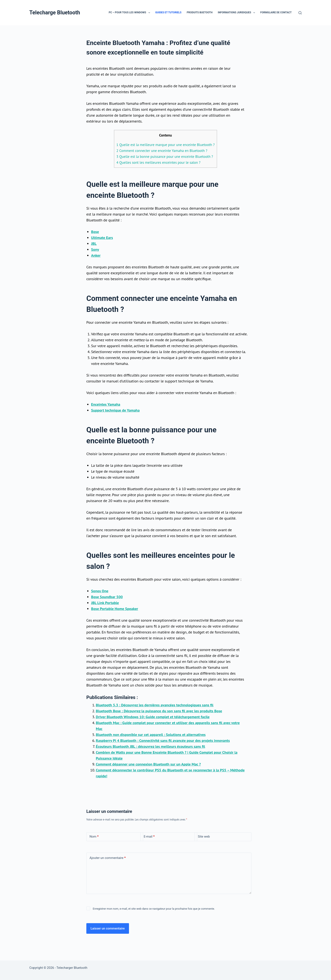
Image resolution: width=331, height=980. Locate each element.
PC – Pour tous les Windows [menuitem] (130, 13)
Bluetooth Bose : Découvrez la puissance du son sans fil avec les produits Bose (159, 711)
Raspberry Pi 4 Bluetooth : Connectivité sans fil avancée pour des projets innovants (163, 740)
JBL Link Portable (105, 603)
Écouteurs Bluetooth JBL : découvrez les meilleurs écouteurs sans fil (150, 746)
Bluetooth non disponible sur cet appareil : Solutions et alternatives (151, 735)
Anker (96, 255)
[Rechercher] (300, 13)
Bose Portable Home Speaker (115, 609)
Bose (95, 232)
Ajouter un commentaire (108, 858)
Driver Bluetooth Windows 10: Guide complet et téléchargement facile (153, 717)
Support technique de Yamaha (115, 410)
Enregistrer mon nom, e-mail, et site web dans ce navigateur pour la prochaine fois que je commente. (154, 909)
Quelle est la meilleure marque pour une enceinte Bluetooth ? (165, 145)
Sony (95, 249)
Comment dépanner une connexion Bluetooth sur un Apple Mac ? (148, 764)
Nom (94, 837)
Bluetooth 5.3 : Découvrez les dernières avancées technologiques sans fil (155, 705)
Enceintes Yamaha (106, 404)
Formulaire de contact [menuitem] (276, 12)
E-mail (149, 837)
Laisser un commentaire (108, 928)
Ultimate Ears (102, 238)
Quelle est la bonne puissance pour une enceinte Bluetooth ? (165, 157)
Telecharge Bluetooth (55, 13)
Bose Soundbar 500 (107, 597)
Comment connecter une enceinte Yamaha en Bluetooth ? (162, 151)
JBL (94, 244)
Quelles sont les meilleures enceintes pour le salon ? (158, 162)
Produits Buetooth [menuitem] (199, 12)
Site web (204, 837)
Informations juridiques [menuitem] (237, 13)
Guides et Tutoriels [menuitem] (168, 12)
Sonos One (100, 591)
